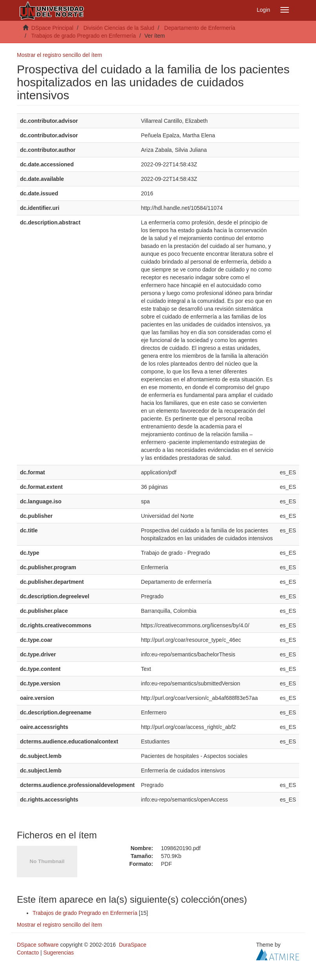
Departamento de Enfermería (200, 28)
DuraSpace (133, 945)
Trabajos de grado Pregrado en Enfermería (83, 36)
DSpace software (38, 945)
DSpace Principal (52, 28)
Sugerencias (58, 953)
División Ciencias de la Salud (119, 28)
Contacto (28, 953)
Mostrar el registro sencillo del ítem (59, 55)
